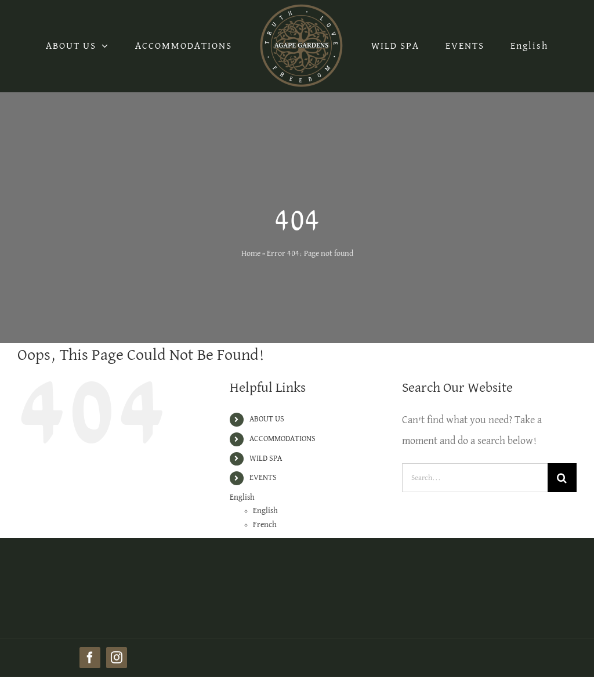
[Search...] (475, 478)
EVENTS (263, 478)
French (265, 525)
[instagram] (117, 658)
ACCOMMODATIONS (282, 439)
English (529, 46)
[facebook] (90, 658)
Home (251, 254)
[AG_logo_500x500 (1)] (103, 550)
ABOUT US (267, 419)
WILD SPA (266, 459)
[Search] (562, 478)
